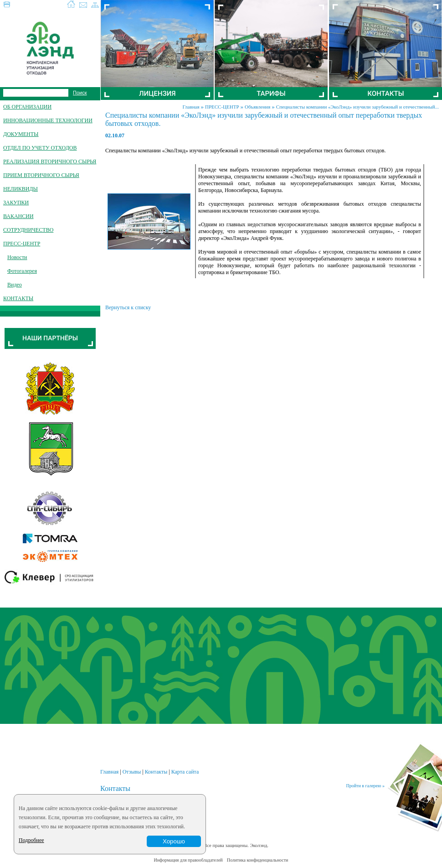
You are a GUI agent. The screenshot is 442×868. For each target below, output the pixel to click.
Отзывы (132, 772)
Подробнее (31, 840)
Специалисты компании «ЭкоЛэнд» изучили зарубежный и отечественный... (357, 107)
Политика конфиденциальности (258, 860)
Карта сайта (185, 772)
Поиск (80, 93)
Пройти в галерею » (365, 786)
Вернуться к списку (128, 307)
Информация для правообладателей (188, 860)
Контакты (156, 772)
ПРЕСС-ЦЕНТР (222, 107)
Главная (191, 107)
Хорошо (174, 841)
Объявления (257, 107)
